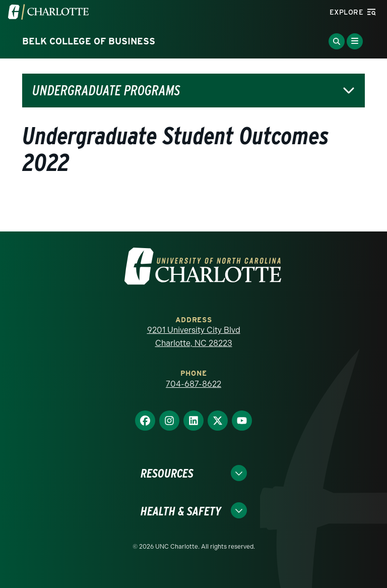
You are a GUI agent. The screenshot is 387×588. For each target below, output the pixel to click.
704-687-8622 (193, 384)
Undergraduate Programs (106, 91)
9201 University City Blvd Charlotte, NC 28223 (194, 337)
